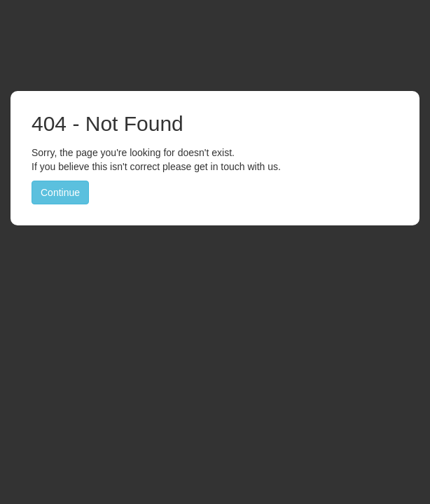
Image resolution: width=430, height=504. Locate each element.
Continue (60, 192)
